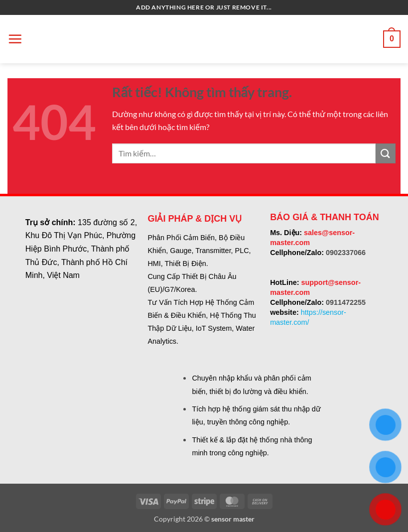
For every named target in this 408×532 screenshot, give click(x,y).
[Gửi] (386, 153)
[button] (15, 39)
